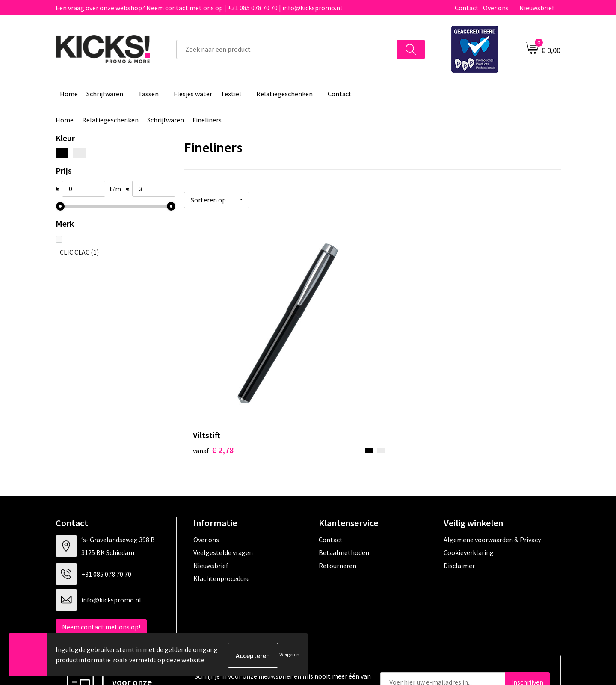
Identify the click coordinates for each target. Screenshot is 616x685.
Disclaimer (459, 479)
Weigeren (289, 655)
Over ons (496, 8)
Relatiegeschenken (284, 94)
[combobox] (287, 49)
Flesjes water (193, 94)
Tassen (148, 94)
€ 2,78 (213, 363)
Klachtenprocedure (222, 492)
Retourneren (338, 479)
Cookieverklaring (469, 466)
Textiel (231, 94)
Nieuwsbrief (537, 8)
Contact (467, 8)
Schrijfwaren (105, 94)
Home (69, 94)
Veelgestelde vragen (223, 466)
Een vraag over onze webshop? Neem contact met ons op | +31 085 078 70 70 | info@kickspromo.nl (199, 8)
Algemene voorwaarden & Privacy (492, 453)
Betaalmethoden (344, 466)
